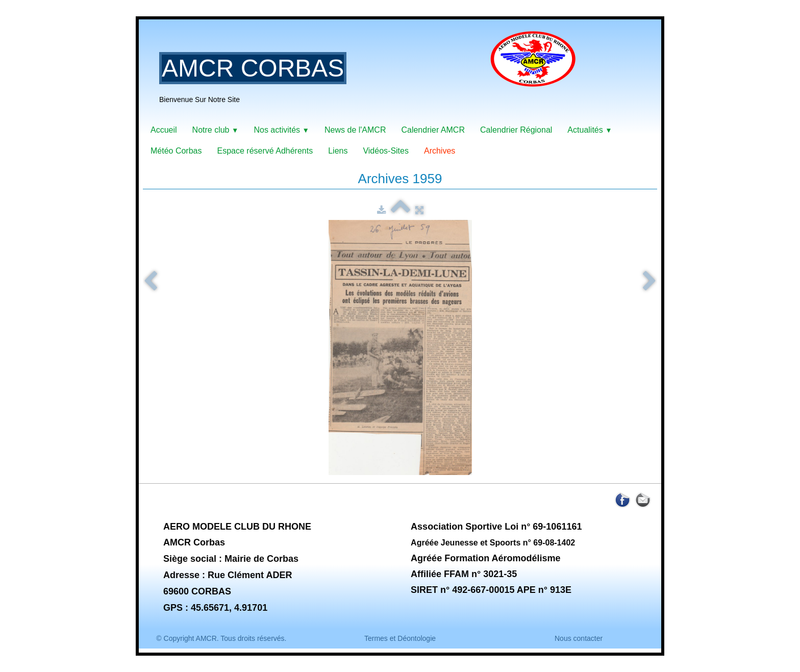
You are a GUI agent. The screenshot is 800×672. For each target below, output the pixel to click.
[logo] (371, 74)
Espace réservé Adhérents (265, 151)
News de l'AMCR (355, 130)
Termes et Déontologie (400, 638)
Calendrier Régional (516, 130)
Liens (338, 151)
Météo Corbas (176, 151)
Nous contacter (579, 638)
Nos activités (281, 130)
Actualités (590, 130)
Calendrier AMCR (433, 130)
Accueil (164, 130)
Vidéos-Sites (386, 151)
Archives (440, 151)
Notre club (216, 130)
